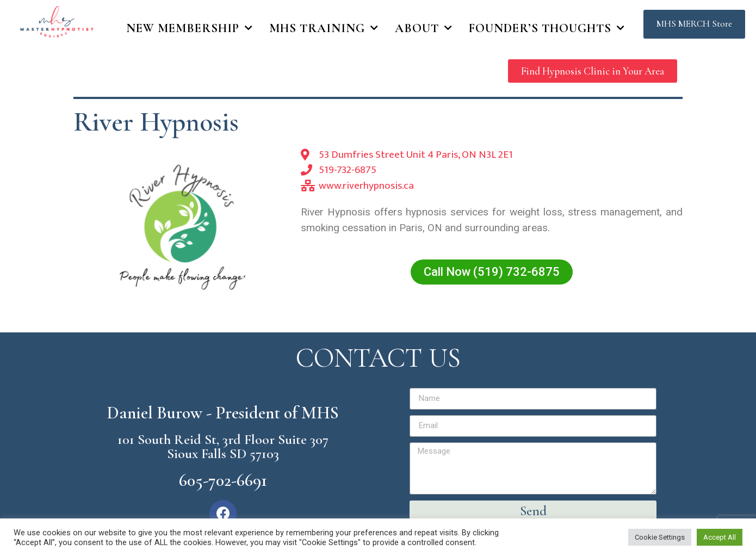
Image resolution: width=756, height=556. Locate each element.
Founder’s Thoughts (547, 28)
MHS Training (324, 28)
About (424, 28)
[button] (694, 24)
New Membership (190, 28)
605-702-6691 (223, 480)
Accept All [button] (720, 537)
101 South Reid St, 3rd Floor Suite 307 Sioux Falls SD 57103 (223, 446)
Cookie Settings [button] (660, 537)
